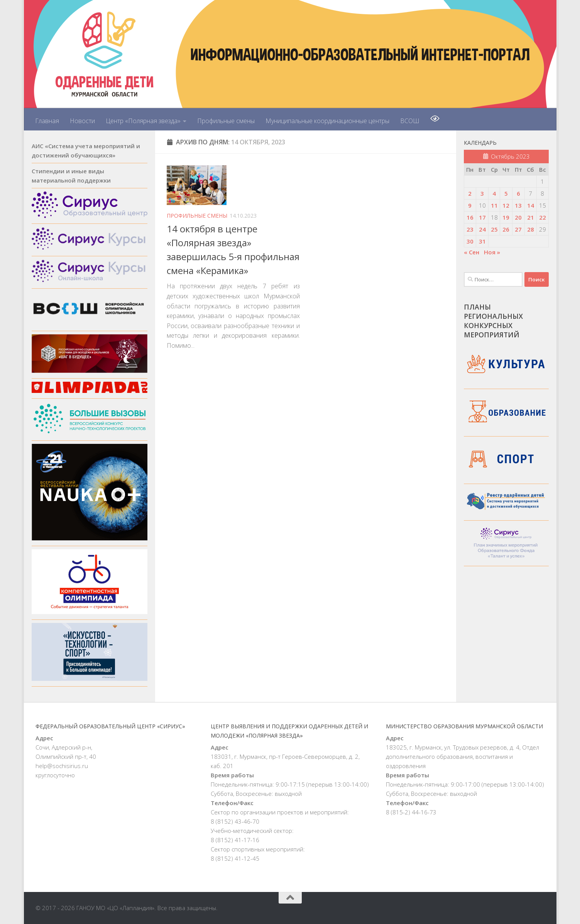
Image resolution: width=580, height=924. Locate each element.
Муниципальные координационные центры (327, 121)
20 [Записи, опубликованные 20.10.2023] (518, 217)
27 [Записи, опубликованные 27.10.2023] (518, 229)
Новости (82, 121)
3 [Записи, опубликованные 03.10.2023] (482, 193)
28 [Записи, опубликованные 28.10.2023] (531, 229)
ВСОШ (410, 121)
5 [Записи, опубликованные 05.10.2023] (506, 193)
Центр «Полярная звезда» (143, 121)
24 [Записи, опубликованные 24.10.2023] (482, 229)
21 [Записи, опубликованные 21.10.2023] (531, 217)
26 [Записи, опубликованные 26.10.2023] (506, 229)
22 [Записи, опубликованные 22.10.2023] (543, 217)
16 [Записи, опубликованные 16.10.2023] (470, 217)
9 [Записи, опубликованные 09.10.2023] (470, 205)
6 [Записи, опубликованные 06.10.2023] (518, 193)
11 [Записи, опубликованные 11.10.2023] (494, 205)
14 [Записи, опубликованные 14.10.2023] (531, 205)
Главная (47, 121)
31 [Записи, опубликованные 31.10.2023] (482, 241)
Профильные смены (226, 121)
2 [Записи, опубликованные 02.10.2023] (470, 193)
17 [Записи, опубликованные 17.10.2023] (482, 217)
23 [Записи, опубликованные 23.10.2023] (470, 229)
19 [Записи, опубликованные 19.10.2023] (506, 217)
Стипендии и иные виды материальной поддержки (71, 176)
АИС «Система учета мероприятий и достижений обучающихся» (86, 151)
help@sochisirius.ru (62, 766)
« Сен (472, 252)
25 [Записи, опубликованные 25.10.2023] (494, 229)
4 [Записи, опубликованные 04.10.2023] (494, 193)
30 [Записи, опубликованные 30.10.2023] (470, 241)
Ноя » (492, 252)
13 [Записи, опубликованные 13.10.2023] (518, 205)
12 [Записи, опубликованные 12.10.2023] (506, 205)
